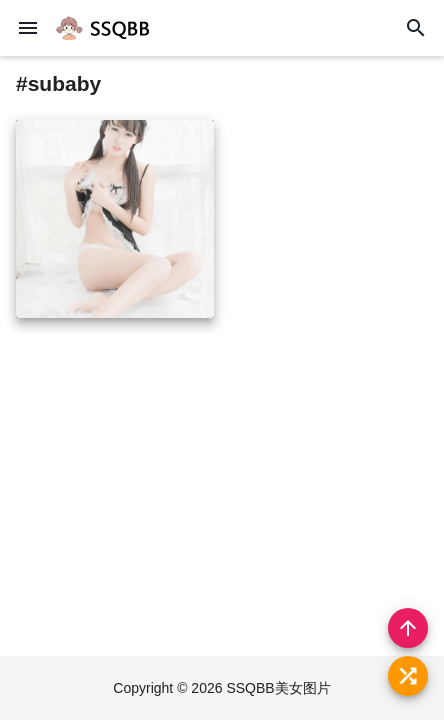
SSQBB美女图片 (278, 688)
